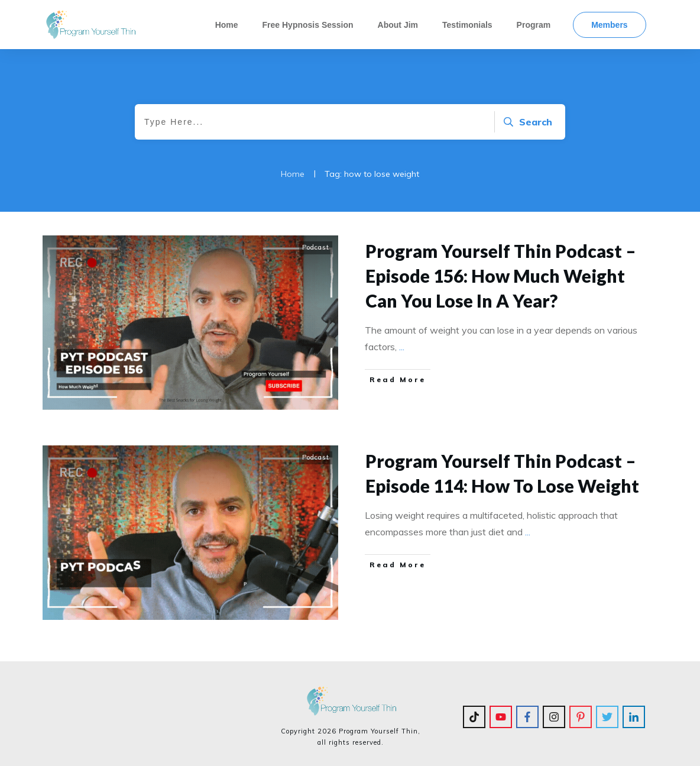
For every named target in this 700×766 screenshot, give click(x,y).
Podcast (316, 247)
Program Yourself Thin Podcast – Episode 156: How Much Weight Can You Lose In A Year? (501, 276)
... (402, 347)
